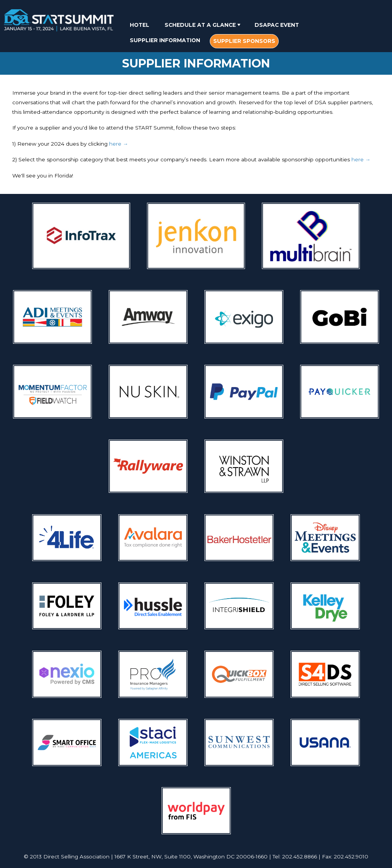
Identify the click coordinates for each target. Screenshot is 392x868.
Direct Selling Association (76, 857)
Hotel (140, 25)
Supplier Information (165, 40)
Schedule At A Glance (203, 25)
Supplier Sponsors (244, 41)
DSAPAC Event (277, 25)
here (119, 144)
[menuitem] (140, 25)
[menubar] (248, 34)
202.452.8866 (300, 857)
